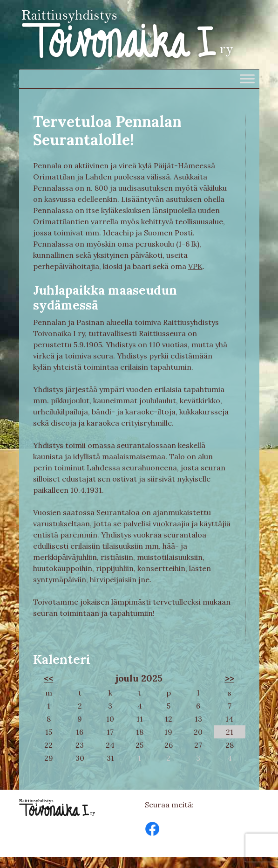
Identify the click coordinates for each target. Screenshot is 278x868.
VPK (195, 266)
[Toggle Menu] (247, 79)
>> (230, 678)
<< (48, 678)
